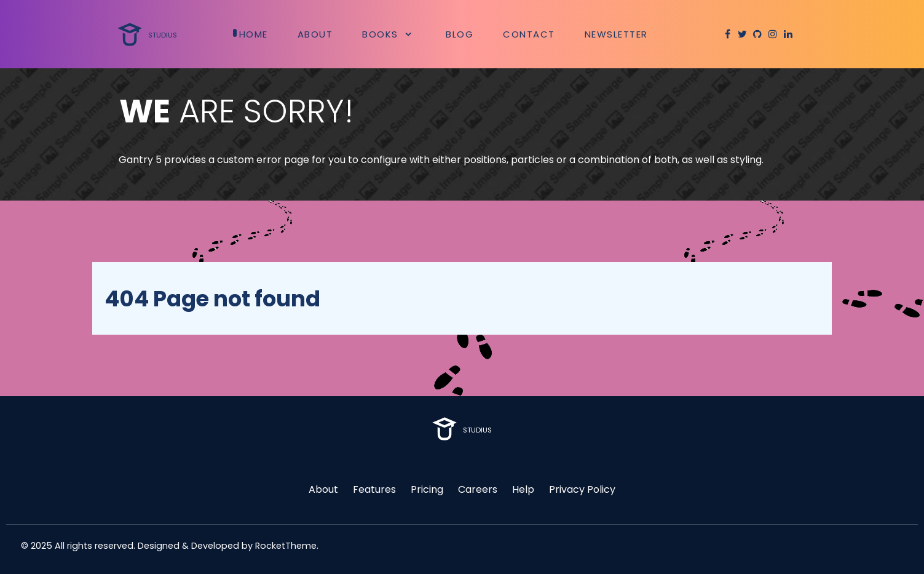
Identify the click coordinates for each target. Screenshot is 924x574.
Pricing (427, 489)
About (323, 489)
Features (374, 489)
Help (523, 489)
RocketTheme (286, 546)
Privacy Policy (582, 489)
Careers (478, 489)
